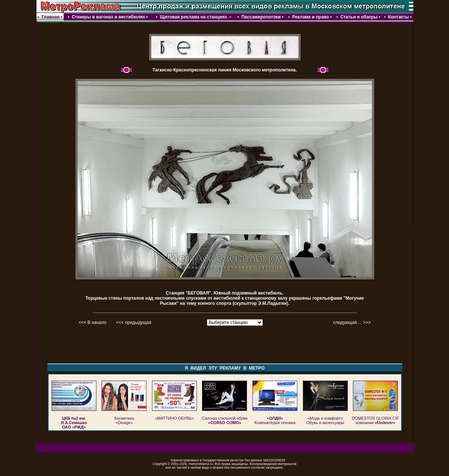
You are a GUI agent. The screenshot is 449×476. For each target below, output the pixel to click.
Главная (51, 17)
